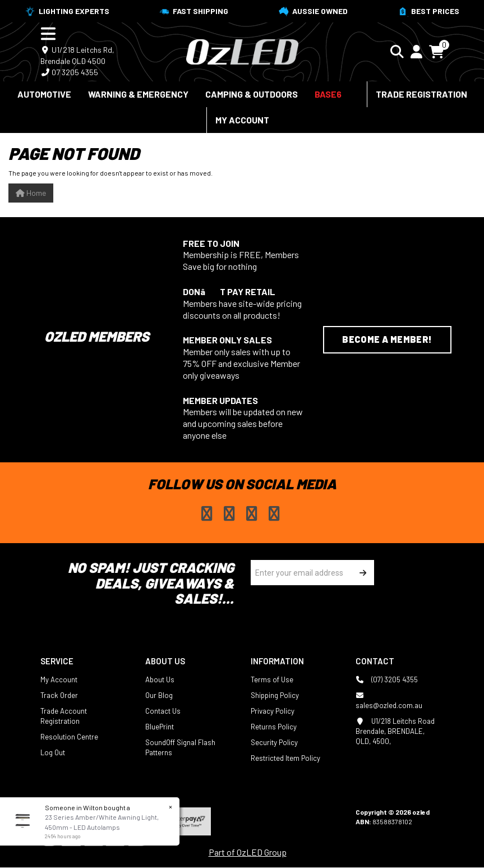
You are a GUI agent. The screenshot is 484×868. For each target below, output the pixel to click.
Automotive (44, 94)
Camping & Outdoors (252, 94)
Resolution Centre (69, 737)
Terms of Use (272, 679)
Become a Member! (387, 339)
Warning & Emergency (138, 94)
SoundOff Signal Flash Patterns (180, 747)
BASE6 (328, 94)
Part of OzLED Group (248, 852)
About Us (160, 679)
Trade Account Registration (64, 716)
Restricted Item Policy (285, 758)
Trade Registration (421, 94)
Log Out (53, 752)
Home (31, 193)
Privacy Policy (273, 711)
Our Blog (159, 695)
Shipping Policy (275, 695)
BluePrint (160, 727)
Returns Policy (274, 727)
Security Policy (274, 742)
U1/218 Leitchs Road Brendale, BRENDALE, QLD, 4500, (395, 731)
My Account (242, 120)
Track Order (59, 695)
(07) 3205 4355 (387, 679)
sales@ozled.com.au (389, 700)
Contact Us (163, 711)
